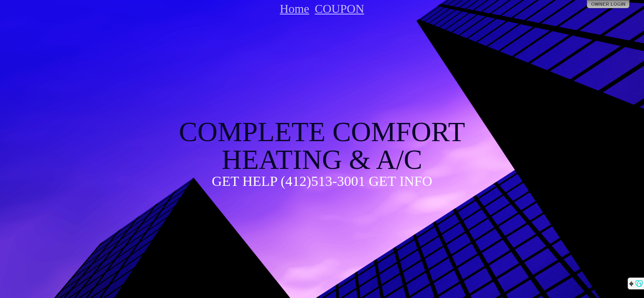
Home (294, 9)
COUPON (339, 9)
